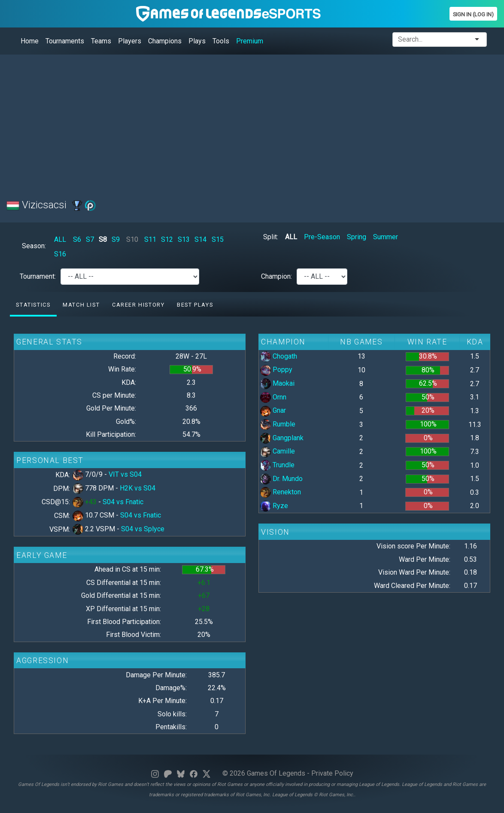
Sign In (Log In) (473, 14)
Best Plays (195, 305)
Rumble (278, 424)
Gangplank (282, 438)
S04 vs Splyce (143, 529)
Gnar (273, 410)
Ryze (274, 506)
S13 (184, 239)
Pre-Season (322, 237)
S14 (200, 239)
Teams (101, 41)
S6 (77, 239)
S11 (150, 239)
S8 (103, 239)
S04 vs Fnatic (123, 502)
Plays (197, 41)
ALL (60, 239)
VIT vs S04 (125, 474)
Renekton (281, 492)
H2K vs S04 (138, 488)
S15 (218, 239)
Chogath (279, 356)
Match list (81, 305)
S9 (116, 239)
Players (130, 41)
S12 (167, 239)
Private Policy (332, 773)
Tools (221, 41)
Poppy (276, 370)
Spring (357, 237)
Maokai (277, 383)
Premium (250, 41)
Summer (386, 237)
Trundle (277, 465)
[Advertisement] (252, 122)
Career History (138, 305)
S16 (60, 254)
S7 (90, 239)
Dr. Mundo (281, 479)
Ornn (273, 397)
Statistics (33, 305)
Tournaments (65, 41)
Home (30, 41)
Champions (165, 41)
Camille (278, 451)
